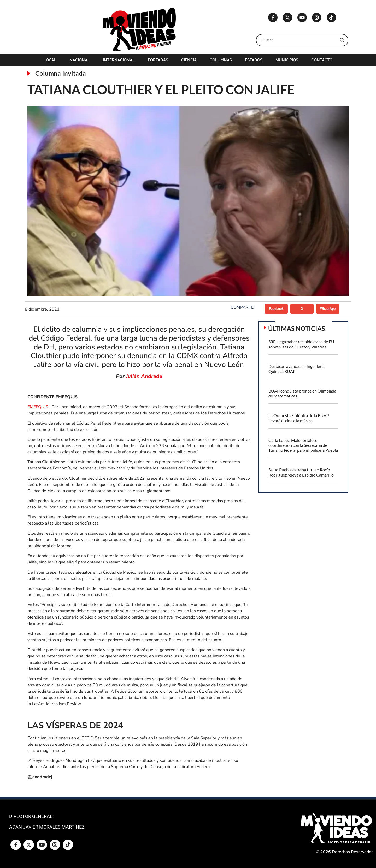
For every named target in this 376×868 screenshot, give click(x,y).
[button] (276, 309)
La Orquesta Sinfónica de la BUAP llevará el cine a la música (299, 418)
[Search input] (300, 40)
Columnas (221, 60)
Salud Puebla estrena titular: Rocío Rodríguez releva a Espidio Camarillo (301, 472)
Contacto (322, 60)
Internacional (119, 60)
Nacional (80, 60)
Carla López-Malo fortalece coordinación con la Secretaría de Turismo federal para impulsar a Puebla (303, 445)
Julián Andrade (144, 376)
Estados (254, 60)
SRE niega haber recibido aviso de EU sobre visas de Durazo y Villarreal (301, 344)
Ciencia (189, 60)
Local (50, 60)
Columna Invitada (61, 73)
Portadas (158, 60)
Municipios (287, 60)
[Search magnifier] (342, 40)
